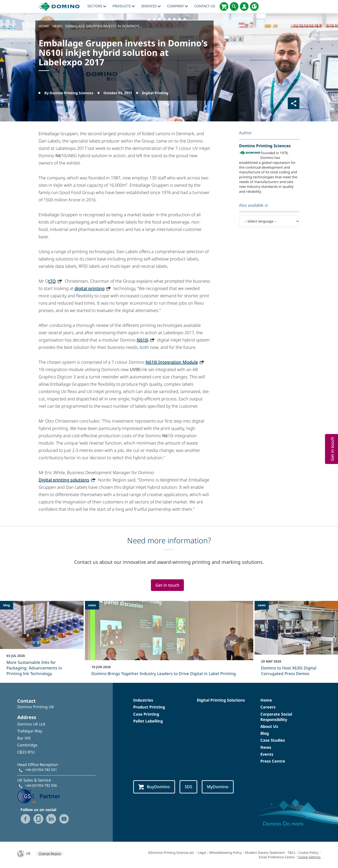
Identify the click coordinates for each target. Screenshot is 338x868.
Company (178, 6)
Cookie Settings (309, 857)
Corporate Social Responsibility (276, 717)
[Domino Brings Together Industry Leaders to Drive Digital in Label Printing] (169, 641)
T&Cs (292, 852)
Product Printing (149, 707)
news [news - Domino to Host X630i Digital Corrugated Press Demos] (262, 605)
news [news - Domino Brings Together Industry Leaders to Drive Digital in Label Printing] (92, 605)
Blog (265, 733)
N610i (142, 340)
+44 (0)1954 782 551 (41, 770)
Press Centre (273, 761)
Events (267, 754)
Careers (268, 707)
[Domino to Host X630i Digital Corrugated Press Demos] (296, 641)
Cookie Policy (308, 852)
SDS (188, 787)
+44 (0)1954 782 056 (41, 785)
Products (124, 6)
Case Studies (273, 740)
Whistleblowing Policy (225, 852)
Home (266, 700)
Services (151, 6)
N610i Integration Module (172, 362)
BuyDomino (154, 787)
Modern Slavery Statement (265, 852)
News (266, 747)
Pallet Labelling (148, 721)
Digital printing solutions (64, 480)
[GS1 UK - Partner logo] (39, 796)
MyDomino (218, 787)
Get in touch (167, 585)
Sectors (97, 6)
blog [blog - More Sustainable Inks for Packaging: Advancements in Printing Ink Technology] (7, 605)
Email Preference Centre (277, 857)
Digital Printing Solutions (221, 700)
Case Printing (146, 714)
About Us (269, 726)
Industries (143, 700)
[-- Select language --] (269, 221)
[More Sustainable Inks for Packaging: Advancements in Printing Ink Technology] (42, 641)
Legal (202, 852)
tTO (52, 281)
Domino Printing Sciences (265, 146)
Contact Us (205, 6)
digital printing (90, 288)
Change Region (50, 853)
